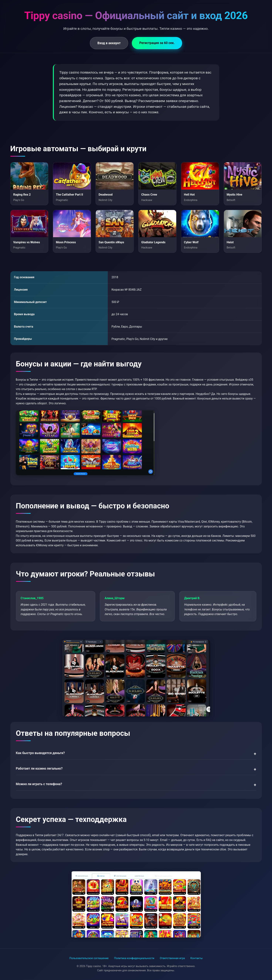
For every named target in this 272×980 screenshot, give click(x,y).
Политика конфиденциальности (134, 958)
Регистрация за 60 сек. (157, 43)
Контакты (197, 958)
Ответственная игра (172, 958)
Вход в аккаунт (109, 43)
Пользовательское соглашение (89, 958)
